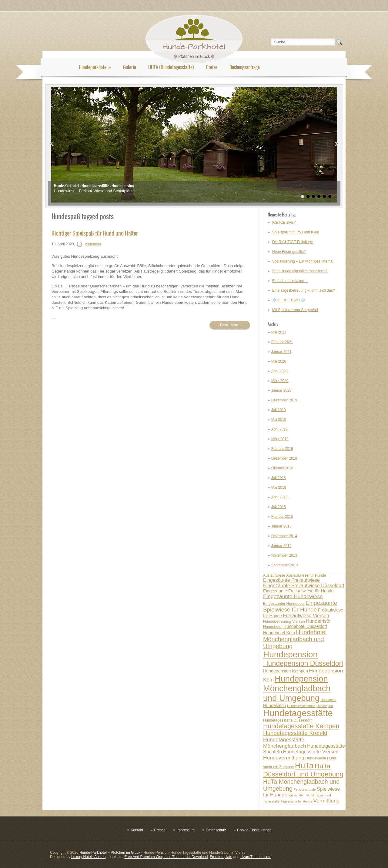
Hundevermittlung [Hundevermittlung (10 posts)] (284, 758)
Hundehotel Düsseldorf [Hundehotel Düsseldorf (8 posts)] (305, 626)
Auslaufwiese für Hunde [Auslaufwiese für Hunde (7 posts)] (306, 575)
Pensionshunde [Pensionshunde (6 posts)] (304, 789)
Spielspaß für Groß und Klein (296, 232)
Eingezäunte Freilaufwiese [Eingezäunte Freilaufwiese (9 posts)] (291, 580)
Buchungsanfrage (245, 67)
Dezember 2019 (284, 400)
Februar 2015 (282, 517)
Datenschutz (216, 830)
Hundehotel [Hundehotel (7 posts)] (273, 627)
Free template (221, 857)
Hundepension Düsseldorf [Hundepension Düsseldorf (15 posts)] (303, 663)
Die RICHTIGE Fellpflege (293, 242)
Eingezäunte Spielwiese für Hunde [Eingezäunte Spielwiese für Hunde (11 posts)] (300, 606)
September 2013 (285, 565)
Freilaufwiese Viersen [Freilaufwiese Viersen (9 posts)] (306, 616)
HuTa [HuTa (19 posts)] (304, 766)
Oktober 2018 (282, 468)
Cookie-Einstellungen (254, 830)
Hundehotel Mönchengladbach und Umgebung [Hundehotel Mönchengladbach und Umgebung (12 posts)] (295, 639)
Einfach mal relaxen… (290, 281)
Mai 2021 (279, 332)
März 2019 (280, 439)
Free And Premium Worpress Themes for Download (166, 857)
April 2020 (279, 371)
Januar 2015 (281, 526)
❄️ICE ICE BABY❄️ (289, 300)
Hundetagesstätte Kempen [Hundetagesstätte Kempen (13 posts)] (301, 726)
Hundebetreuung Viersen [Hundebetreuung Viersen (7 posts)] (284, 622)
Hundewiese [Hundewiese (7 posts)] (316, 758)
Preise (212, 67)
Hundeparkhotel (95, 67)
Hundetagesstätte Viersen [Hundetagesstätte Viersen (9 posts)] (311, 752)
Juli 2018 (279, 478)
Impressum (186, 830)
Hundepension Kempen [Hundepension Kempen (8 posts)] (286, 671)
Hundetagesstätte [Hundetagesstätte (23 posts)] (298, 713)
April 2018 (279, 497)
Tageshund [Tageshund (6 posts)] (323, 795)
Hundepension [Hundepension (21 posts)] (290, 654)
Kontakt (137, 830)
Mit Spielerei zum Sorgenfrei (295, 310)
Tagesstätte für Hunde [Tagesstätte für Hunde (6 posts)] (296, 801)
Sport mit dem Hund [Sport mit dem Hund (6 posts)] (300, 795)
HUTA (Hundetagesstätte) (171, 67)
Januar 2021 (281, 352)
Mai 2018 (279, 488)
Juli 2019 (279, 410)
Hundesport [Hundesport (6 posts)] (325, 706)
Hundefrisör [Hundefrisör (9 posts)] (318, 621)
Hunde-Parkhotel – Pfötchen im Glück (110, 853)
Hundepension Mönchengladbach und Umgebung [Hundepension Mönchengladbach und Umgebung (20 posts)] (297, 688)
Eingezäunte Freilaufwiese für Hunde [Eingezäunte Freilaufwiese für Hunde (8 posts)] (298, 591)
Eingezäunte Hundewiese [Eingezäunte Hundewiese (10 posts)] (293, 596)
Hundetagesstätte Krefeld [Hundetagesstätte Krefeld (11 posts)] (295, 733)
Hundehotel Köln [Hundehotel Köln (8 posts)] (279, 633)
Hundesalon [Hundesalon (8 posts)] (275, 705)
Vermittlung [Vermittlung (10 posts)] (326, 801)
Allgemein (93, 244)
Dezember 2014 (284, 536)
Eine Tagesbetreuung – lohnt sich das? (304, 290)
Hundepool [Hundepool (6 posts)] (328, 700)
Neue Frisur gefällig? (289, 252)
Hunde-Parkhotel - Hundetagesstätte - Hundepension (94, 186)
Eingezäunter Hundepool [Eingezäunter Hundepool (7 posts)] (284, 604)
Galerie (130, 67)
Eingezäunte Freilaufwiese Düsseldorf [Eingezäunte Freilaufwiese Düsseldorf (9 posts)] (304, 586)
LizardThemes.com (256, 857)
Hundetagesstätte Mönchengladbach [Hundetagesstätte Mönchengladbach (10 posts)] (285, 743)
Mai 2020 (279, 361)
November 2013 (284, 555)
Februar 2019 (282, 449)
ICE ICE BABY (284, 223)
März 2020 (280, 381)
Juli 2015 (279, 507)
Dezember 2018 (284, 458)
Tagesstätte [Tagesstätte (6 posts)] (271, 801)
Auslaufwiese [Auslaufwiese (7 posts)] (274, 575)
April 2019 (279, 429)
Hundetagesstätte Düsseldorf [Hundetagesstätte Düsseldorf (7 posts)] (287, 720)
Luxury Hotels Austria (88, 857)
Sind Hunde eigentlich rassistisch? (300, 271)
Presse (160, 830)
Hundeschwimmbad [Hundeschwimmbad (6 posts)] (301, 706)
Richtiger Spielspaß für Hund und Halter (95, 233)
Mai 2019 (279, 420)
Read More (230, 325)
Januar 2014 (281, 546)
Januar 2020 (281, 390)
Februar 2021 (282, 342)
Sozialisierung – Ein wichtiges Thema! (303, 261)
